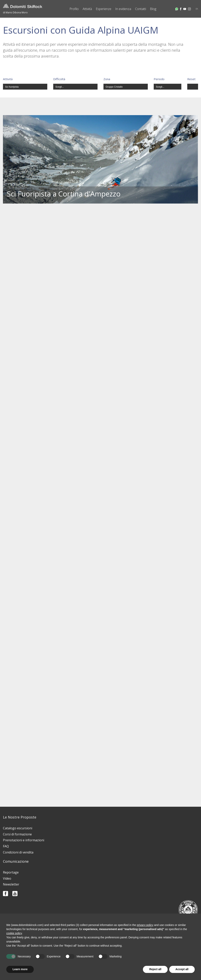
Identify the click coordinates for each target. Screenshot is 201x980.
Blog (153, 9)
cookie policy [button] (14, 933)
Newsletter (11, 884)
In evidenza (123, 9)
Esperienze (104, 9)
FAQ (6, 846)
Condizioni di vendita (18, 852)
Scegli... (60, 87)
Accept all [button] (182, 969)
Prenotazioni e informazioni (24, 840)
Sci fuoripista (12, 87)
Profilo (74, 9)
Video (7, 878)
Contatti (141, 9)
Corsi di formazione (17, 834)
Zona (107, 79)
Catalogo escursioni (18, 828)
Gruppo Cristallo (114, 87)
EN (197, 9)
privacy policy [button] (145, 925)
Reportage (11, 872)
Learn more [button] (20, 969)
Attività (87, 9)
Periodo (159, 79)
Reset (191, 79)
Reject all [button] (155, 969)
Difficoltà (59, 79)
